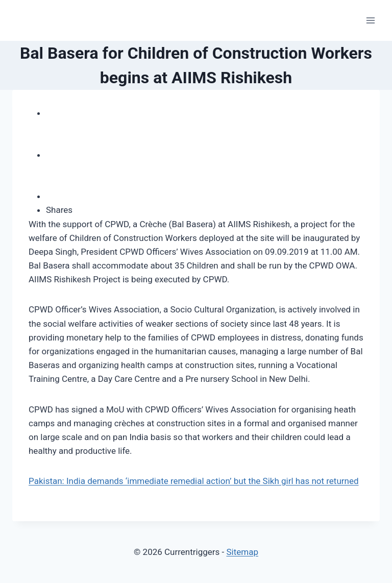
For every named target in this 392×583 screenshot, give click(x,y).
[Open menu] (370, 20)
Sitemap (242, 552)
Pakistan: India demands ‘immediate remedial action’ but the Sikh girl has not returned (194, 481)
